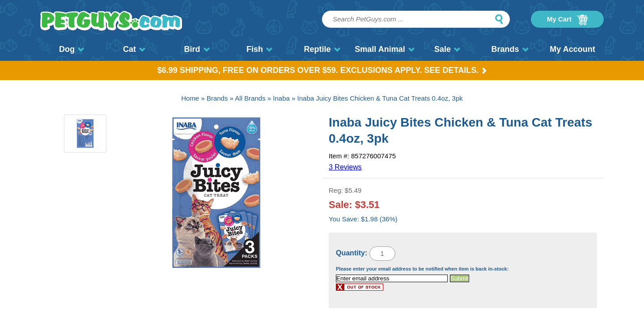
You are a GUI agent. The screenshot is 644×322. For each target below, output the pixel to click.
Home (190, 98)
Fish (259, 49)
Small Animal (384, 49)
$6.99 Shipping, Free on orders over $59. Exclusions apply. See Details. (322, 70)
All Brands (250, 98)
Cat (134, 49)
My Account (572, 49)
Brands (510, 49)
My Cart (567, 20)
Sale (447, 49)
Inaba (281, 98)
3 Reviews (345, 167)
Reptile (322, 49)
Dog (72, 49)
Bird (197, 49)
